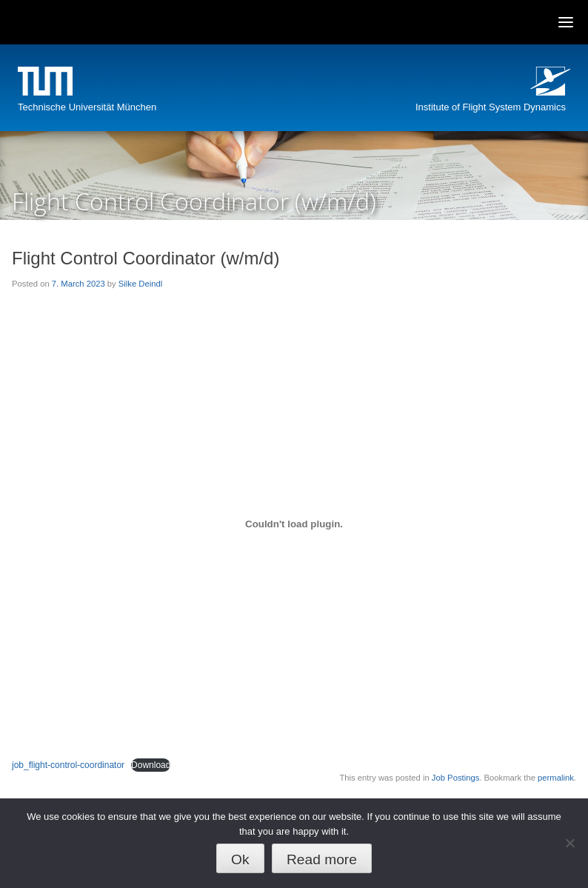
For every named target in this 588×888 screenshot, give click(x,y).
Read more (322, 859)
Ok (240, 859)
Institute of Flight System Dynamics (491, 107)
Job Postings (455, 778)
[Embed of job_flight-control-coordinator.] (294, 524)
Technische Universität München (87, 107)
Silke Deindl (140, 284)
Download (151, 765)
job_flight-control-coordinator (68, 765)
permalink (556, 778)
